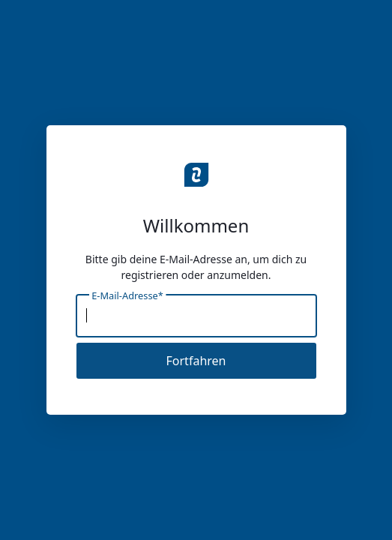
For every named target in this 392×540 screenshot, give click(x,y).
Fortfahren (196, 361)
